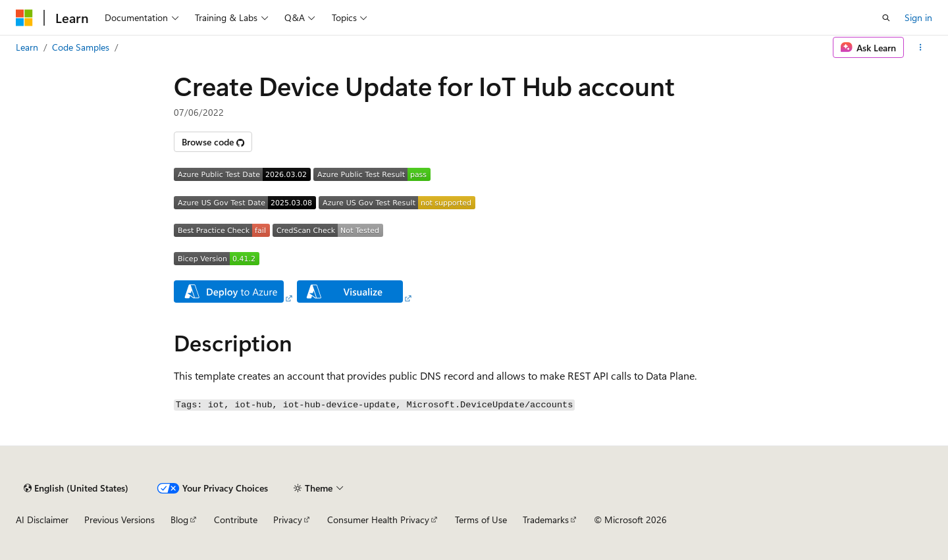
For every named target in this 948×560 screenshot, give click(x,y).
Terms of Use (481, 520)
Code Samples (81, 47)
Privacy (288, 520)
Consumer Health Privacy (378, 520)
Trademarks (546, 520)
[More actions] (921, 47)
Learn (27, 47)
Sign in (918, 17)
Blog (179, 520)
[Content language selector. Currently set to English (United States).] (76, 488)
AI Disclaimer (42, 520)
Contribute (236, 520)
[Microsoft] (24, 18)
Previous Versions (119, 520)
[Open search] (886, 18)
